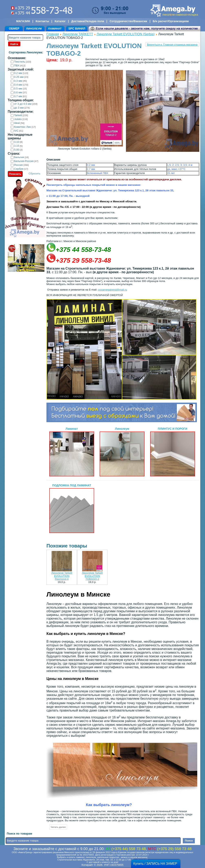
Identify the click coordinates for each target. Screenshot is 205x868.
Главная (53, 34)
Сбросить (34, 173)
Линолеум (122, 452)
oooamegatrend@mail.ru (112, 290)
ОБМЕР (14, 29)
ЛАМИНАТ (55, 29)
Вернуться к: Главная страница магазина (172, 45)
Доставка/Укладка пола (88, 21)
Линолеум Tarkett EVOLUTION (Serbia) (126, 34)
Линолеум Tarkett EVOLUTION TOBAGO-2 (92, 576)
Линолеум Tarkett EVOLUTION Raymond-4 (62, 576)
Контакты (42, 21)
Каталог (60, 21)
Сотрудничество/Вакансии (128, 21)
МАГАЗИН (23, 21)
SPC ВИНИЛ (77, 29)
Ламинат (72, 452)
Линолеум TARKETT (78, 34)
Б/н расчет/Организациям (171, 21)
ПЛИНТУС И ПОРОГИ (173, 452)
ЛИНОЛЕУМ (34, 29)
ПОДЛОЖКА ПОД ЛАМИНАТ (72, 508)
